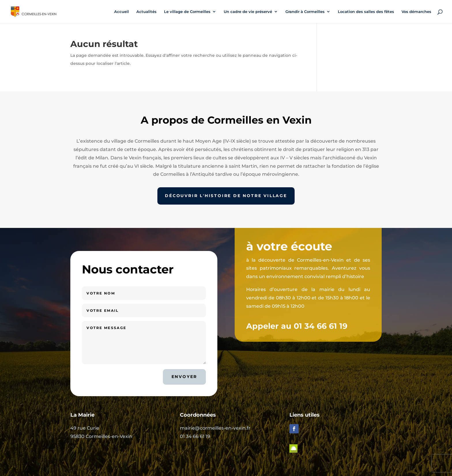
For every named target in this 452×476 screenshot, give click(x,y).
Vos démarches (416, 12)
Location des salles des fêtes (366, 12)
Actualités (146, 12)
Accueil (122, 12)
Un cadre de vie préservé (248, 12)
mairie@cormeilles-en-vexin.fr (215, 428)
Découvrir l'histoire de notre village (226, 196)
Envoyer (184, 377)
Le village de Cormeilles (187, 12)
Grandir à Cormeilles (305, 12)
